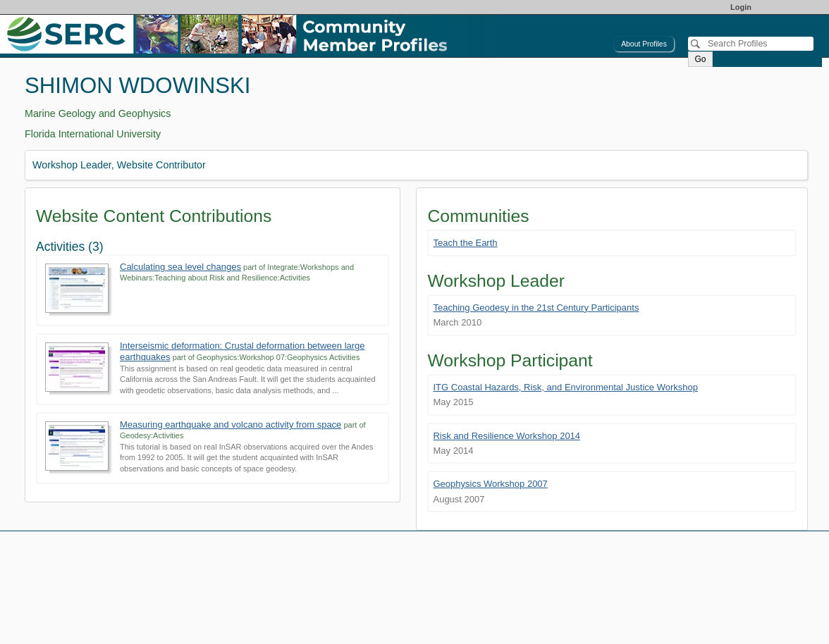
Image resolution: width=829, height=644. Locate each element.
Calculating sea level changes (180, 267)
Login (741, 7)
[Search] (751, 44)
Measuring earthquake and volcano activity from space (231, 425)
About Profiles (644, 44)
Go (700, 59)
